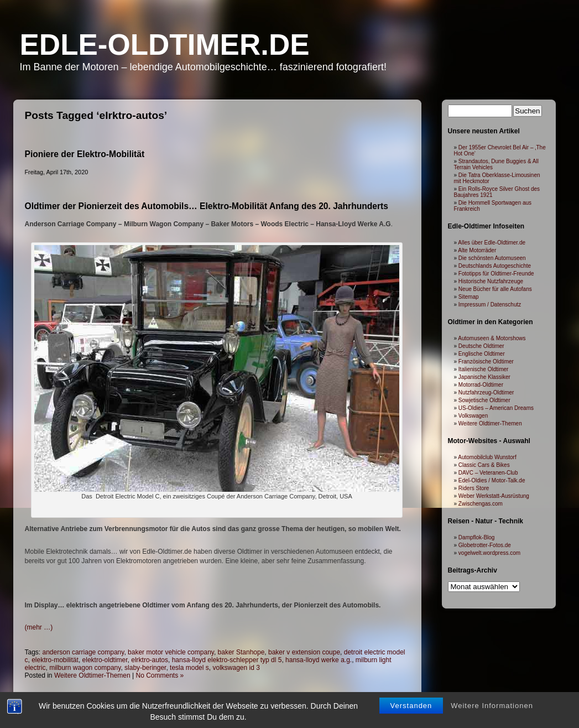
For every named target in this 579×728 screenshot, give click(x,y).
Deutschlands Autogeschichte (495, 266)
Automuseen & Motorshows (492, 338)
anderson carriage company (84, 652)
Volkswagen (473, 416)
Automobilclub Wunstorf (487, 457)
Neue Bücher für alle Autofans (495, 289)
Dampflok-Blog (477, 537)
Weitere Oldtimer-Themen (92, 675)
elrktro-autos (150, 660)
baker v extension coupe (304, 652)
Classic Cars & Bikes (484, 465)
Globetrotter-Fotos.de (485, 545)
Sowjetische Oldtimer (484, 400)
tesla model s (189, 668)
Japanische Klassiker (484, 377)
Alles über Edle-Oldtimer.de (492, 243)
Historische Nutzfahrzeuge (491, 281)
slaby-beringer (145, 668)
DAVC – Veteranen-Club (488, 473)
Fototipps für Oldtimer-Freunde (496, 274)
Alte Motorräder (477, 250)
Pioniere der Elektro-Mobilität (85, 154)
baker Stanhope (241, 652)
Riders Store (474, 488)
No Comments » (160, 675)
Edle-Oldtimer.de (165, 45)
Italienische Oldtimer (484, 369)
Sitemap (469, 297)
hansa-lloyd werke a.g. (319, 660)
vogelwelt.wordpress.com (489, 553)
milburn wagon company (85, 668)
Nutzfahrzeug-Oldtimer (486, 392)
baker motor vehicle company (171, 652)
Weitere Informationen (492, 711)
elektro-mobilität (55, 660)
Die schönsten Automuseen (492, 258)
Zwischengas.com (481, 504)
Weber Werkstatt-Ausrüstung (494, 496)
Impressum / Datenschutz (490, 305)
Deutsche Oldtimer (481, 346)
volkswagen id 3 (236, 668)
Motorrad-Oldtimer (481, 385)
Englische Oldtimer (482, 354)
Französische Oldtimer (486, 362)
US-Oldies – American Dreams (496, 408)
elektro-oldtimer (105, 660)
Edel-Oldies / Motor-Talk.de (492, 480)
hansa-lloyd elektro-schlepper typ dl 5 (227, 660)
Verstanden (411, 711)
